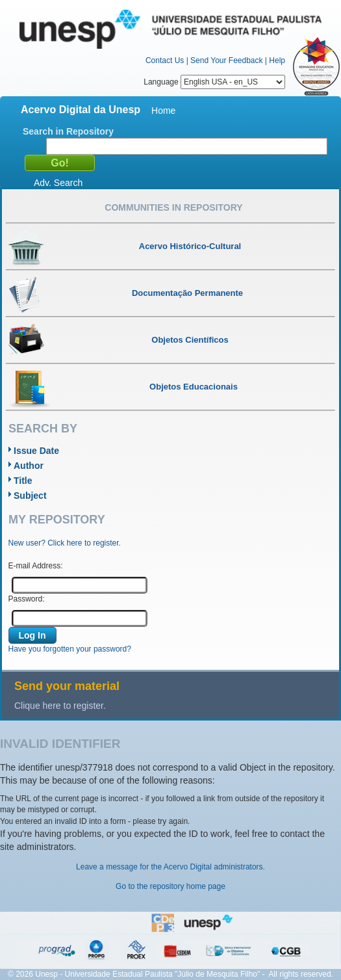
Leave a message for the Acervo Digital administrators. (170, 867)
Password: (27, 599)
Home (163, 111)
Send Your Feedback (226, 60)
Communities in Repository (173, 207)
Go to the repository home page (170, 886)
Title (23, 481)
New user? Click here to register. (65, 543)
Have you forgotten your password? (70, 649)
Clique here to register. (60, 706)
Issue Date (36, 451)
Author (29, 466)
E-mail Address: (36, 566)
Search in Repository (68, 131)
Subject (30, 496)
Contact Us (165, 60)
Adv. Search (58, 183)
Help (277, 60)
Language (214, 82)
